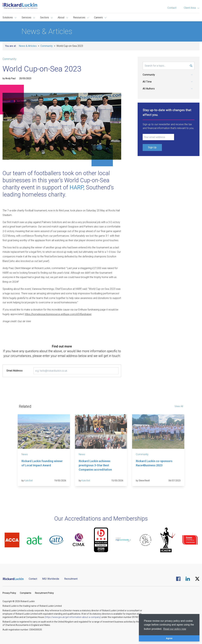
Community (47, 46)
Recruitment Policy (44, 593)
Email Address (15, 371)
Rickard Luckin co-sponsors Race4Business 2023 (154, 463)
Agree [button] (169, 638)
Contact (172, 8)
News (25, 454)
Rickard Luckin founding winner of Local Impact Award (42, 463)
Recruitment (71, 579)
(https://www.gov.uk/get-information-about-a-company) (73, 617)
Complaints (26, 593)
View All (179, 406)
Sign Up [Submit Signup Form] (152, 147)
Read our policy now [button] (175, 629)
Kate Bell (28, 481)
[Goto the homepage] (20, 6)
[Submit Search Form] (191, 66)
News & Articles (28, 46)
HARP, (77, 187)
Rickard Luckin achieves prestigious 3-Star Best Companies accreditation (95, 465)
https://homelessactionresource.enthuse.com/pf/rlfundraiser (58, 314)
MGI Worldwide (51, 579)
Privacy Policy (9, 593)
